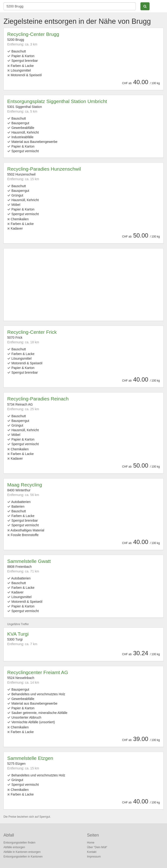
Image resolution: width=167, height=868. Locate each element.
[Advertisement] (83, 285)
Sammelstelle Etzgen (30, 758)
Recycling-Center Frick (32, 332)
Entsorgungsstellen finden (19, 843)
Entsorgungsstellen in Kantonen (23, 857)
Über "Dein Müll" (97, 847)
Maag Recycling (25, 485)
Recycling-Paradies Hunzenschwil (44, 169)
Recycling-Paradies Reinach (38, 399)
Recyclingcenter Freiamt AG (38, 672)
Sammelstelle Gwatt (29, 561)
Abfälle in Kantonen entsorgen (22, 852)
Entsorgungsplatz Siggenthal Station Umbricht (57, 101)
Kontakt (92, 852)
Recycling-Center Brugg (33, 34)
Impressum (94, 857)
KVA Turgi (18, 634)
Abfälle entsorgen (14, 847)
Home (91, 843)
